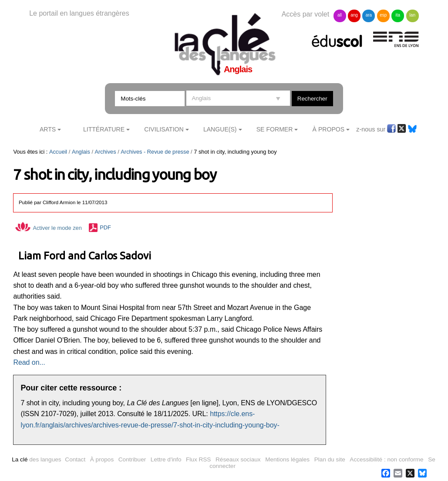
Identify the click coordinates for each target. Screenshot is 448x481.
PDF (105, 228)
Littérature (104, 129)
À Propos (329, 129)
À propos (102, 459)
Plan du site (330, 459)
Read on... (29, 362)
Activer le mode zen (48, 228)
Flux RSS (198, 459)
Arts (48, 129)
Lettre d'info (166, 459)
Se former (275, 129)
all (340, 15)
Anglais (81, 152)
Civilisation (164, 129)
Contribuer (132, 459)
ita (398, 15)
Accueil (58, 152)
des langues (36, 459)
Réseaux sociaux (238, 459)
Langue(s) (220, 129)
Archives (106, 152)
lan (413, 15)
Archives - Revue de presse (155, 152)
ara (369, 15)
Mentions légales (287, 459)
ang (354, 15)
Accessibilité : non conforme (386, 459)
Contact (75, 459)
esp (383, 15)
